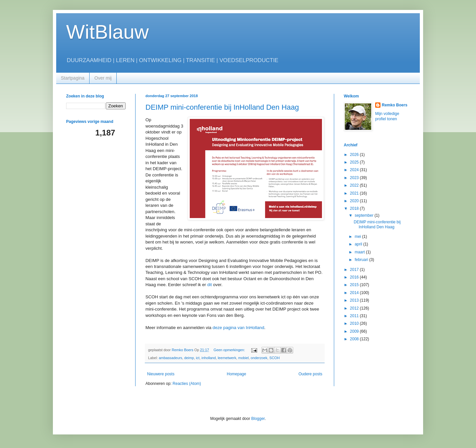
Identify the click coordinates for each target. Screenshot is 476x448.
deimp (189, 358)
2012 (355, 308)
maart (360, 252)
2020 (355, 201)
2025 (355, 162)
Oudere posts (310, 374)
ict (198, 358)
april (359, 244)
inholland (208, 358)
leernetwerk (227, 358)
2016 (355, 277)
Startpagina (73, 78)
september (365, 215)
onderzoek (259, 358)
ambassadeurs (170, 358)
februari (362, 260)
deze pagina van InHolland (238, 328)
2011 (355, 316)
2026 (355, 155)
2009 (355, 331)
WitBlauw (107, 32)
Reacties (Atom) (187, 384)
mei (358, 237)
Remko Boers (395, 105)
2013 (355, 300)
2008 (355, 339)
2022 (355, 185)
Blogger (258, 419)
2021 (355, 193)
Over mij (103, 78)
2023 (355, 178)
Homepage (237, 374)
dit (210, 285)
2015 (355, 285)
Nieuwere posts (161, 374)
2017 (355, 270)
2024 (355, 170)
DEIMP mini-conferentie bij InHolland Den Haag (222, 107)
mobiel (244, 358)
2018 (355, 208)
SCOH (275, 358)
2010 (355, 323)
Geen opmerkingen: (230, 350)
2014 (355, 293)
